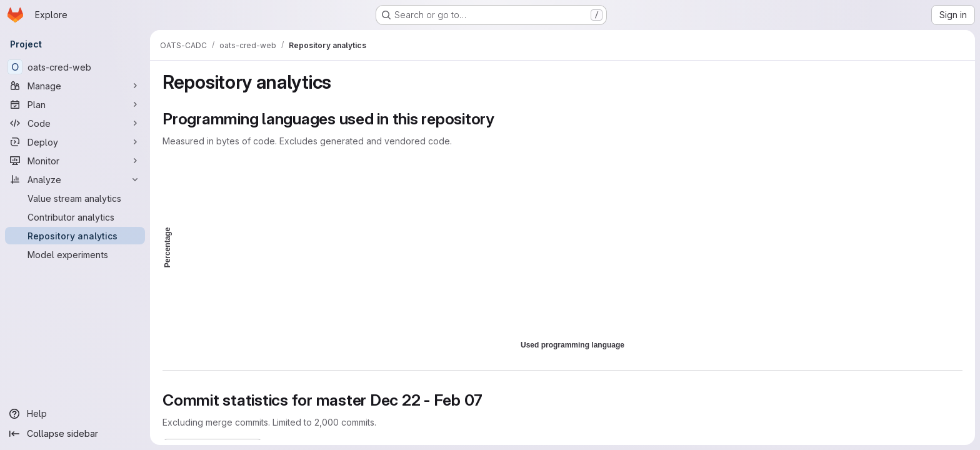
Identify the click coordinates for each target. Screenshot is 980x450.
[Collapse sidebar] (75, 434)
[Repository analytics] (75, 236)
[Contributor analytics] (75, 217)
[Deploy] (75, 142)
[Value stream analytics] (75, 198)
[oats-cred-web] (75, 67)
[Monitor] (75, 161)
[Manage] (75, 86)
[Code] (75, 123)
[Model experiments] (75, 254)
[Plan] (75, 104)
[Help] (75, 414)
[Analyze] (75, 179)
